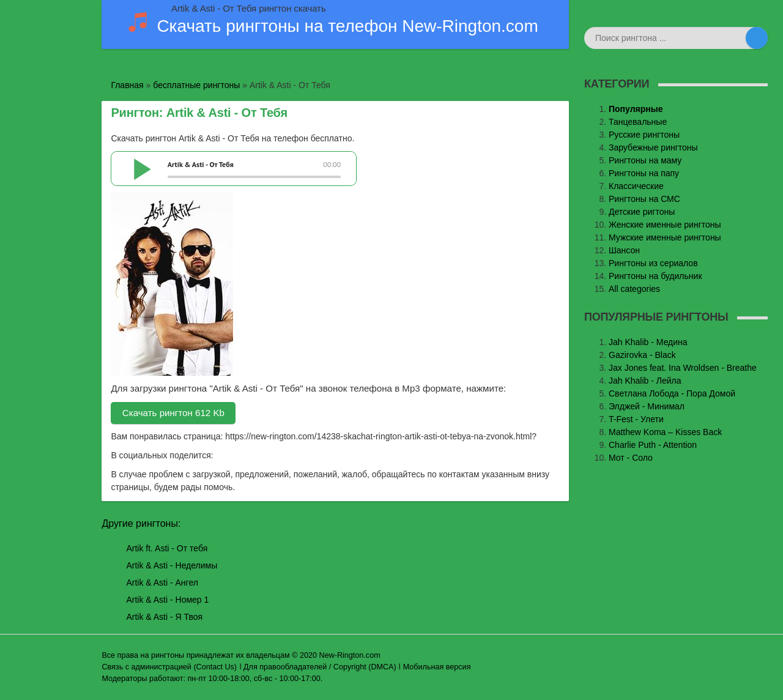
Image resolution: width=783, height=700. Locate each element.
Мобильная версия (437, 667)
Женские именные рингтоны (665, 225)
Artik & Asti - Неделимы (172, 565)
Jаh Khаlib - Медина (648, 342)
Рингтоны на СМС (644, 199)
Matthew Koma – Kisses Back (665, 432)
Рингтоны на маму (645, 160)
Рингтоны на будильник (655, 276)
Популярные (636, 109)
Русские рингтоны (644, 135)
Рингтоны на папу (644, 173)
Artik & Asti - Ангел (162, 583)
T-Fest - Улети (636, 419)
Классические (636, 186)
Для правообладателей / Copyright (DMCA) (320, 667)
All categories (634, 289)
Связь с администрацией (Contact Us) (169, 667)
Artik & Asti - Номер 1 (167, 600)
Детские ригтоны (642, 212)
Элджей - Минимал (647, 406)
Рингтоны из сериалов (653, 263)
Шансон (624, 250)
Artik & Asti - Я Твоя (164, 617)
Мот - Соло (631, 458)
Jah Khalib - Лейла (645, 381)
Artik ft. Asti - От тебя (167, 548)
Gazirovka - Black (642, 355)
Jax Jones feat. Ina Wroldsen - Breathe (683, 368)
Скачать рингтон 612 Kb (173, 413)
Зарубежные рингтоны (653, 147)
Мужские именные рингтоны (665, 237)
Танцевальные (638, 122)
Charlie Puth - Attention (653, 445)
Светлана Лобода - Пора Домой (672, 393)
